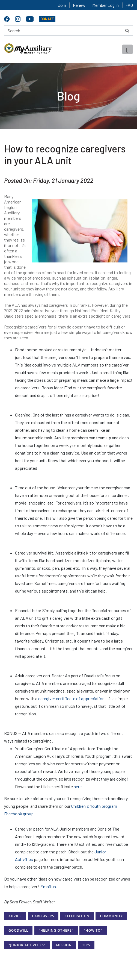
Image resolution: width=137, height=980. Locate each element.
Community (111, 916)
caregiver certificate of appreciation (71, 698)
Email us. (49, 886)
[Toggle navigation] (127, 49)
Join (62, 5)
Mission (64, 945)
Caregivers (43, 916)
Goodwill (18, 930)
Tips (86, 945)
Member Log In (105, 5)
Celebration (77, 916)
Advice (15, 916)
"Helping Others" (56, 930)
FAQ (129, 5)
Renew (79, 5)
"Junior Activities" (27, 945)
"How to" (93, 930)
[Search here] (68, 30)
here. (78, 786)
